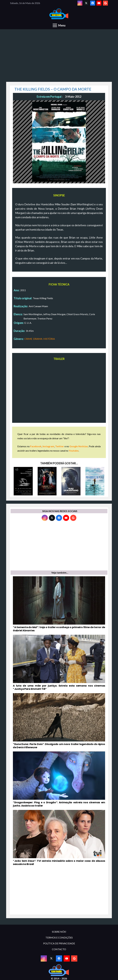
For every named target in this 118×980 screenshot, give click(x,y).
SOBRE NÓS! (59, 932)
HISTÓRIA (49, 339)
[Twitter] (86, 3)
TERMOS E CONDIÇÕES (59, 937)
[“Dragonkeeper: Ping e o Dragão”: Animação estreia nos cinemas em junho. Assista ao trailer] (59, 779)
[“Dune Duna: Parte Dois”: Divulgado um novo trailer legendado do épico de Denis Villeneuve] (59, 721)
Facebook (36, 446)
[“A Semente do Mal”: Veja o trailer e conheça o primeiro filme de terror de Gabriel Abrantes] (59, 604)
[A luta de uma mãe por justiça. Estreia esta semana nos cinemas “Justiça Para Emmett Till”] (59, 663)
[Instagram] (80, 3)
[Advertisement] (59, 57)
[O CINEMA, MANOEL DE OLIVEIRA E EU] (23, 481)
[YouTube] (99, 3)
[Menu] (59, 25)
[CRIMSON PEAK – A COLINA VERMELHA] (47, 481)
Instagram (48, 446)
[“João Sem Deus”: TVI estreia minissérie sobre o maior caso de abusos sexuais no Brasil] (59, 838)
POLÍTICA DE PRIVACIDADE (59, 943)
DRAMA (38, 339)
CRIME (28, 339)
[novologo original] (59, 14)
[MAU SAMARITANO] (71, 481)
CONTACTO (59, 949)
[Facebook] (93, 3)
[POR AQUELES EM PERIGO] (95, 481)
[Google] (105, 3)
